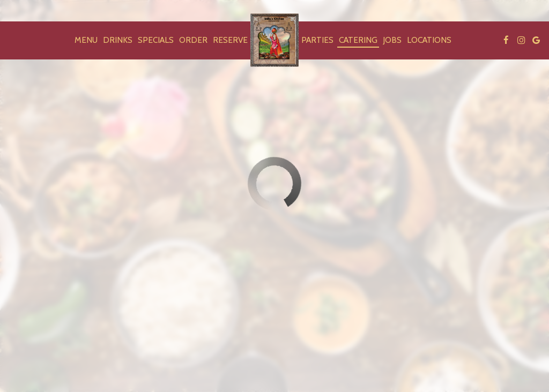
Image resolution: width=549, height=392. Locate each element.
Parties (317, 40)
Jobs (392, 40)
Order (193, 40)
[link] (274, 40)
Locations (429, 40)
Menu (86, 40)
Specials (156, 40)
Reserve (230, 40)
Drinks (118, 40)
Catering (358, 40)
